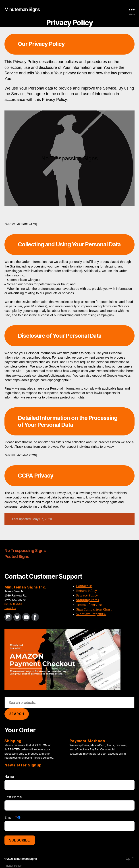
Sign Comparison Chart (94, 610)
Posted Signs (17, 557)
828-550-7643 (13, 604)
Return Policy (87, 591)
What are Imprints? (91, 614)
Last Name (13, 797)
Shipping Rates (88, 600)
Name (9, 776)
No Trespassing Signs (25, 550)
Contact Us (84, 586)
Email (9, 817)
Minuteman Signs (22, 9)
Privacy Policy (87, 596)
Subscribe (20, 840)
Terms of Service (89, 605)
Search (17, 714)
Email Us (10, 608)
